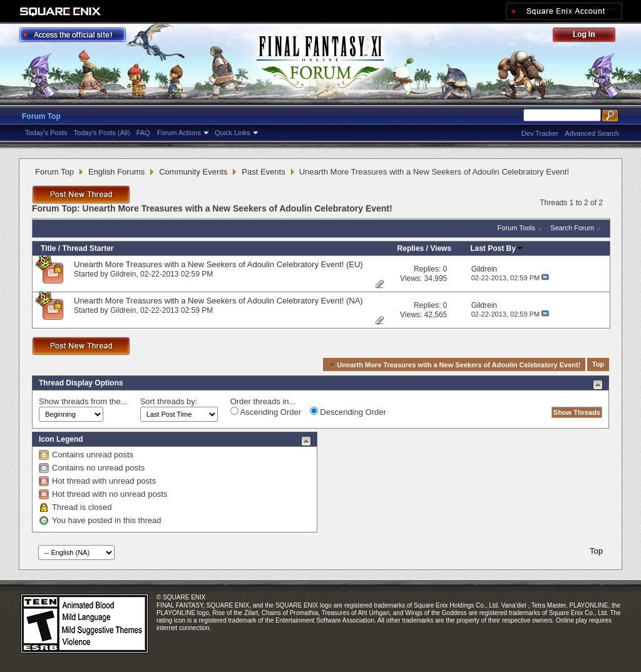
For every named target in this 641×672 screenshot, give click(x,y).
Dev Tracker (540, 133)
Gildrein (123, 274)
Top (598, 365)
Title (48, 248)
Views (441, 248)
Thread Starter (88, 248)
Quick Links (233, 133)
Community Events (193, 172)
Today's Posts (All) (102, 133)
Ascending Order (266, 412)
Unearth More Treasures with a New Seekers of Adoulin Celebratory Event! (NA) (218, 301)
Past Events (263, 172)
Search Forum (572, 228)
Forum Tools (516, 228)
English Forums (116, 172)
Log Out (590, 37)
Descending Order (348, 412)
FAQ (143, 133)
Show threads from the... (83, 401)
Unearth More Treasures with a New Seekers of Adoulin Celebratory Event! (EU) (218, 264)
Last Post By (497, 248)
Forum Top (41, 116)
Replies (411, 248)
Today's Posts (46, 133)
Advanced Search (592, 133)
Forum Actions (179, 133)
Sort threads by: (169, 401)
